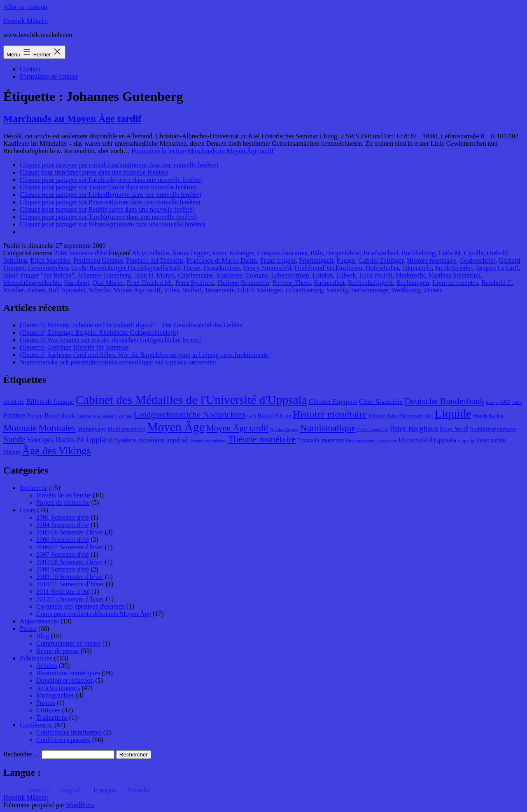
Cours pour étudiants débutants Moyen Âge (94, 614)
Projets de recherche (63, 503)
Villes (171, 290)
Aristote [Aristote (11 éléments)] (14, 402)
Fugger (346, 260)
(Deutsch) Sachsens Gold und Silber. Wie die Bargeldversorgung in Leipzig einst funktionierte (144, 355)
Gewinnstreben (48, 268)
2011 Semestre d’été (63, 591)
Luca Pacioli (376, 275)
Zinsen (432, 290)
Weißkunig (406, 290)
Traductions (52, 717)
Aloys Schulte (150, 253)
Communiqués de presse (68, 643)
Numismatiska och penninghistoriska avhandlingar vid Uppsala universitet (118, 362)
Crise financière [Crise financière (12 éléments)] (381, 402)
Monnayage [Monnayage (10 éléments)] (92, 429)
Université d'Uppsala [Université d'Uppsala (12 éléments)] (428, 440)
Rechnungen (413, 283)
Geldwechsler (477, 260)
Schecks (99, 290)
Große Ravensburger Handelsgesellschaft (126, 268)
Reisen (36, 290)
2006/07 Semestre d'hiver (70, 547)
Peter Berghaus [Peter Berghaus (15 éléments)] (414, 428)
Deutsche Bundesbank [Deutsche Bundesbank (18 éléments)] (444, 401)
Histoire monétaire (431, 260)
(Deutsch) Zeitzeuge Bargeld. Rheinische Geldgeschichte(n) (99, 332)
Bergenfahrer (343, 253)
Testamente (220, 290)
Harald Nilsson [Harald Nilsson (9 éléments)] (274, 416)
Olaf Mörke (108, 283)
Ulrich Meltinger (260, 290)
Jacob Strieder (453, 268)
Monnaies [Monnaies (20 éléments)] (57, 428)
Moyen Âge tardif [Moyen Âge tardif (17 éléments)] (238, 428)
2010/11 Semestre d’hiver (70, 584)
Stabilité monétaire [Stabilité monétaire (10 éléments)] (493, 429)
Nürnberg (77, 283)
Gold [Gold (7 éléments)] (251, 416)
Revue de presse (58, 651)
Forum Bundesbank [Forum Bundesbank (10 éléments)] (51, 415)
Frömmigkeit (316, 260)
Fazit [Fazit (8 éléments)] (517, 402)
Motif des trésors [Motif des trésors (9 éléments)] (126, 429)
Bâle (316, 253)
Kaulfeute (229, 275)
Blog (43, 636)
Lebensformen (290, 275)
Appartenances (39, 621)
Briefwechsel (381, 253)
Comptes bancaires (282, 253)
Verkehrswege (370, 290)
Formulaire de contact (49, 76)
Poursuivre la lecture (202, 151)
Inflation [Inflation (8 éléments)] (377, 416)
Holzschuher (382, 268)
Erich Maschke (50, 260)
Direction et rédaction (65, 680)
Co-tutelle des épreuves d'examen (80, 606)
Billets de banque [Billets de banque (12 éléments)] (50, 402)
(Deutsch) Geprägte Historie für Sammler (75, 347)
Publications (36, 658)
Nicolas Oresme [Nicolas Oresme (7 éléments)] (284, 430)
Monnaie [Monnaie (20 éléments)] (20, 428)
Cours (28, 510)
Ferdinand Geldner (98, 260)
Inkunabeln (417, 268)
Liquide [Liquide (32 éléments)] (453, 413)
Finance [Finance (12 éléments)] (14, 415)
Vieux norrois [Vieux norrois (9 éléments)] (491, 440)
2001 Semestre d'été (63, 517)
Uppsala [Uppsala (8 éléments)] (466, 441)
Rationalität (329, 283)
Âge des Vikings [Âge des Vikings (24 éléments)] (56, 450)
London (323, 275)
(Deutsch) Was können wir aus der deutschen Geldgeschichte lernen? (111, 340)
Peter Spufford (195, 283)
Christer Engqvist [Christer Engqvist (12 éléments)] (333, 402)
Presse (28, 629)
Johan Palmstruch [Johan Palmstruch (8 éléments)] (405, 416)
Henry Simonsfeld (267, 268)
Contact (30, 69)
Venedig (337, 290)
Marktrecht (410, 275)
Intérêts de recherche (64, 495)
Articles (47, 666)
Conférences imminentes (69, 732)
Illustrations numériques (68, 673)
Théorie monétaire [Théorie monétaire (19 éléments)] (262, 439)
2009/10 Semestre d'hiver (70, 577)
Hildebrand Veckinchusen (329, 268)
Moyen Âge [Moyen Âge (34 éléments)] (176, 427)
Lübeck (346, 275)
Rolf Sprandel (67, 290)
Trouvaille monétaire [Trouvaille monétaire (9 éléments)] (321, 440)
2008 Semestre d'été (63, 569)
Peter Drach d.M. (149, 283)
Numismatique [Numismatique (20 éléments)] (328, 428)
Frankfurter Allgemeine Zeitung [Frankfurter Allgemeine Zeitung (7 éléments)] (104, 416)
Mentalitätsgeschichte (32, 283)
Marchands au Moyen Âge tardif (72, 119)
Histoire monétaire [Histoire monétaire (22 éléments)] (330, 414)
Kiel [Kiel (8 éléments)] (428, 416)
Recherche (34, 488)
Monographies (55, 695)
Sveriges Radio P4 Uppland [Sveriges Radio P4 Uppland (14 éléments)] (70, 440)
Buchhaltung (418, 253)
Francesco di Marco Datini (222, 260)
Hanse (192, 268)
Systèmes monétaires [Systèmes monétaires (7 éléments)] (208, 441)
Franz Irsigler (278, 260)
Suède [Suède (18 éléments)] (14, 439)
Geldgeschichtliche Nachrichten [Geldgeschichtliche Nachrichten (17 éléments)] (190, 415)
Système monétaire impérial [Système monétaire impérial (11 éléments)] (151, 440)
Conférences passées (63, 740)
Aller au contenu (25, 7)
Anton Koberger (232, 253)
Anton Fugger (190, 253)
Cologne (257, 275)
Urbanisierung (304, 290)
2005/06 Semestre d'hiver (70, 532)
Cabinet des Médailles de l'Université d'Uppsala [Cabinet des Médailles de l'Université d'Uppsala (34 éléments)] (191, 400)
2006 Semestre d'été (81, 253)
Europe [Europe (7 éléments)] (492, 402)
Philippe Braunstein (243, 283)
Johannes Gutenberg (105, 275)
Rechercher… (22, 754)
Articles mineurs (58, 688)
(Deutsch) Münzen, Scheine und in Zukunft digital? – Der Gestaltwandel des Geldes (131, 325)
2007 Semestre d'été (63, 554)
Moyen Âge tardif (137, 290)
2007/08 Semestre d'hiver (70, 562)
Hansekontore (222, 268)
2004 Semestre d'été (63, 525)
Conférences (36, 725)
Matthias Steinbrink (454, 275)
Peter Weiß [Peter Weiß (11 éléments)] (454, 429)
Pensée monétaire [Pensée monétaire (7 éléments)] (373, 430)
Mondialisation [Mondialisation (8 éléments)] (488, 416)
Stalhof (192, 290)
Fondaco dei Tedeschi (155, 260)
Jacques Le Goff (497, 268)
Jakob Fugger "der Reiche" (39, 275)
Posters (46, 703)
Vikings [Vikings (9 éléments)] (12, 452)
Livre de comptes (455, 283)
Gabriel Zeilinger (381, 260)
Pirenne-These (291, 283)
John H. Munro (154, 275)
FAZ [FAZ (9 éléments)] (505, 402)
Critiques (48, 710)
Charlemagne (195, 275)
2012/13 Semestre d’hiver (70, 599)
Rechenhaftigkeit (370, 283)
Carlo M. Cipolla (461, 253)
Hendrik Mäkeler (26, 21)
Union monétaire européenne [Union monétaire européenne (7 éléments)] (371, 441)
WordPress (80, 805)
